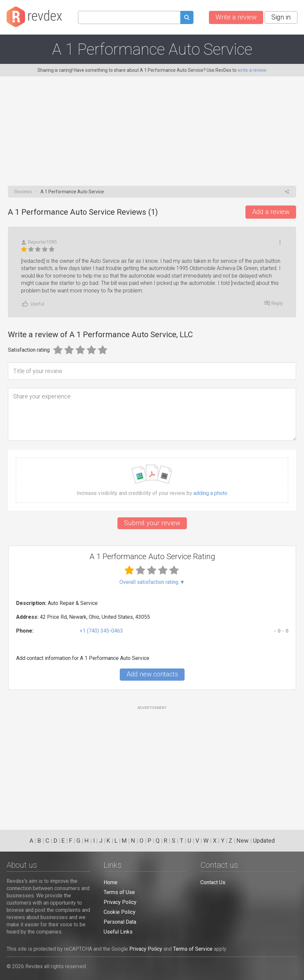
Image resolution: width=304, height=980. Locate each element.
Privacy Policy (120, 902)
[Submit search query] (187, 18)
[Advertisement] (152, 136)
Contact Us (213, 882)
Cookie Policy (120, 912)
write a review (252, 70)
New (243, 841)
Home (111, 882)
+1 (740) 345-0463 (101, 631)
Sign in (281, 17)
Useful (33, 304)
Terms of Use (119, 892)
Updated (264, 841)
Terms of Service (193, 949)
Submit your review (152, 523)
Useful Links (118, 932)
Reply (274, 303)
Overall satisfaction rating (152, 582)
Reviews (23, 192)
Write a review (236, 17)
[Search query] (129, 17)
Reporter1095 (39, 242)
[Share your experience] (152, 414)
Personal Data (120, 922)
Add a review (271, 212)
